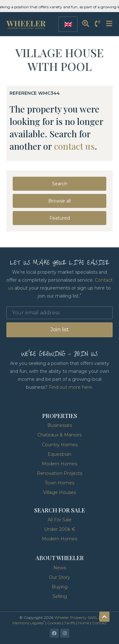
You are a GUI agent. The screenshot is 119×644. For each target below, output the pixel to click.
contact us (74, 146)
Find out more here (70, 387)
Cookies (54, 623)
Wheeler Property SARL (76, 617)
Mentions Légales (28, 623)
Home (84, 623)
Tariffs (70, 623)
